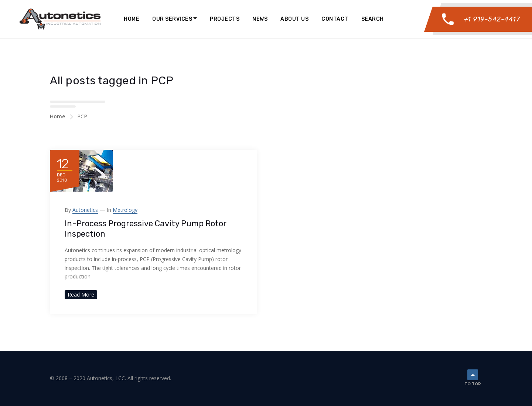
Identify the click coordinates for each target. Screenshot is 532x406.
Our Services (172, 19)
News (260, 19)
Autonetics (85, 210)
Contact (335, 19)
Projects (225, 19)
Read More (81, 295)
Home (132, 19)
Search (373, 19)
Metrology (125, 210)
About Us (294, 19)
